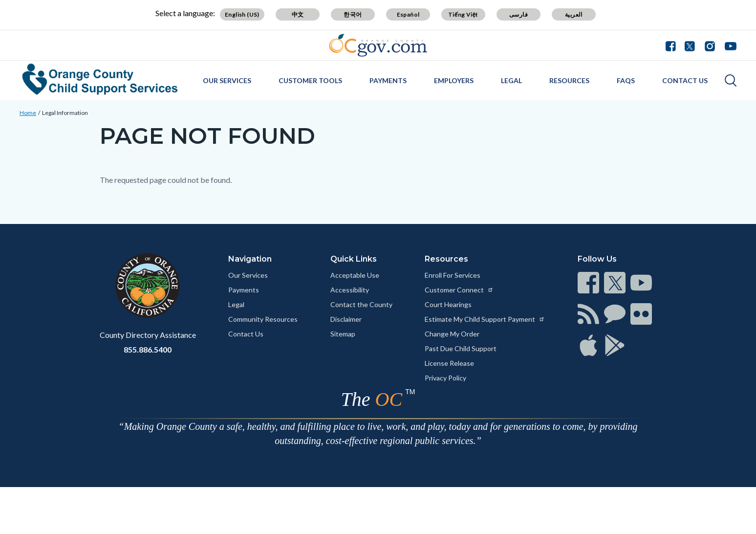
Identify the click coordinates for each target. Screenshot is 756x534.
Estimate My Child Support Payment (485, 319)
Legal (511, 80)
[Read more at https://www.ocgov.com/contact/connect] (588, 283)
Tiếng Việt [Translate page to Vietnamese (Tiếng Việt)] (463, 14)
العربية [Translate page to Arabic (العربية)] (574, 14)
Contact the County (361, 304)
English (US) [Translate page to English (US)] (242, 14)
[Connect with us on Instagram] (710, 45)
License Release (449, 363)
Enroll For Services (453, 275)
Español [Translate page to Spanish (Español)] (408, 14)
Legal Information (65, 113)
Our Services (227, 80)
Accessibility (350, 290)
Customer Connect (459, 290)
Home (28, 113)
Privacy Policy (445, 378)
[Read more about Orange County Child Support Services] (100, 79)
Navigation (250, 259)
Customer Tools (310, 80)
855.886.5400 (148, 349)
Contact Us (685, 80)
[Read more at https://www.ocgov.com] (148, 286)
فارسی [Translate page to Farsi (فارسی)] (518, 14)
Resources (569, 80)
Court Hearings (448, 304)
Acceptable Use (355, 275)
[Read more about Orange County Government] (378, 45)
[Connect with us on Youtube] (728, 45)
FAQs (626, 80)
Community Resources (263, 319)
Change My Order (452, 334)
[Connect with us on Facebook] (673, 45)
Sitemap (343, 334)
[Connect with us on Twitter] (690, 45)
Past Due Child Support (461, 348)
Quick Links (354, 259)
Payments (388, 80)
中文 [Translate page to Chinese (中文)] (298, 14)
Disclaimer (346, 319)
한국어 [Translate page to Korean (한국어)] (353, 14)
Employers (454, 80)
